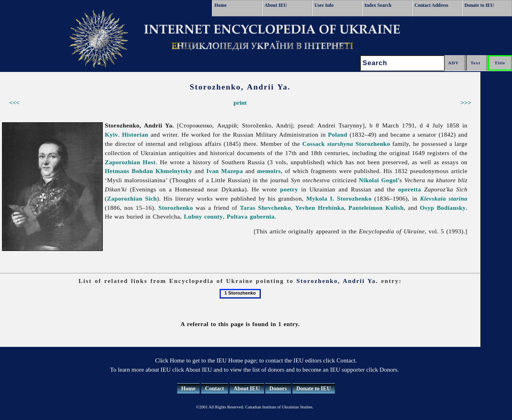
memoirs (269, 171)
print (240, 103)
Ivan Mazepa (225, 171)
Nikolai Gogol (378, 180)
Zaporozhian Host (130, 162)
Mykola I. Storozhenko (339, 198)
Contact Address (431, 5)
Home (221, 5)
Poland (338, 134)
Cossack (328, 144)
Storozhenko (373, 144)
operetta (409, 189)
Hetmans (117, 171)
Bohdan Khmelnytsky (162, 171)
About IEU (276, 5)
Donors (278, 389)
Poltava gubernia (251, 216)
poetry (289, 189)
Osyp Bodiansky (443, 208)
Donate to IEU (479, 5)
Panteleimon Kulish (376, 208)
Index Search (378, 5)
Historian (135, 134)
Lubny (193, 216)
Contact (215, 389)
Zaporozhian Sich (132, 198)
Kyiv (111, 134)
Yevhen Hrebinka (320, 208)
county (214, 216)
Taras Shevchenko (266, 208)
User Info (324, 5)
